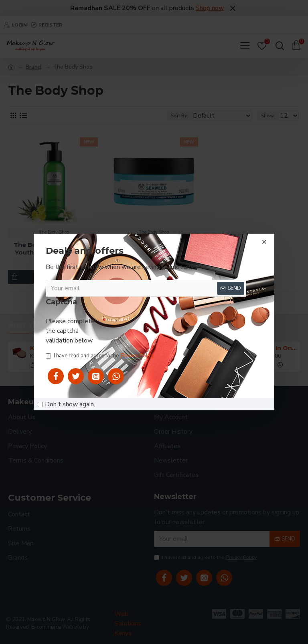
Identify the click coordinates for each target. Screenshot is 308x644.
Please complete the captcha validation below (70, 331)
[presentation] (167, 329)
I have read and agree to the (100, 356)
